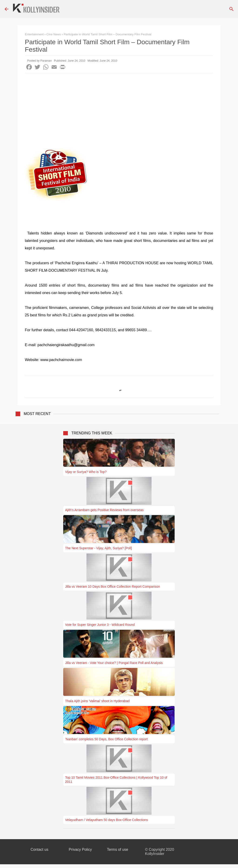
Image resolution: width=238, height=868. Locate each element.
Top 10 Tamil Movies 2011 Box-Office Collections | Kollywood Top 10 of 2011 (116, 780)
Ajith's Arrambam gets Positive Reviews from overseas (104, 510)
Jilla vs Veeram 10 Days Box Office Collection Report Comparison (112, 586)
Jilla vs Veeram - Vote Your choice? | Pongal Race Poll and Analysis (114, 663)
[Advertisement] (119, 108)
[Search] (231, 9)
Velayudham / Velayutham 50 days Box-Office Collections (106, 820)
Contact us (39, 850)
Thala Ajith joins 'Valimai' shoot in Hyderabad (97, 701)
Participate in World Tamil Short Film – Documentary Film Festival (107, 34)
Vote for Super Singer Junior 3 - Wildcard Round (100, 625)
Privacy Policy (80, 850)
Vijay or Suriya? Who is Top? (86, 472)
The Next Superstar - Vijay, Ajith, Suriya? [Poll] (98, 548)
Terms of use (118, 850)
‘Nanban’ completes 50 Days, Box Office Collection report (106, 739)
